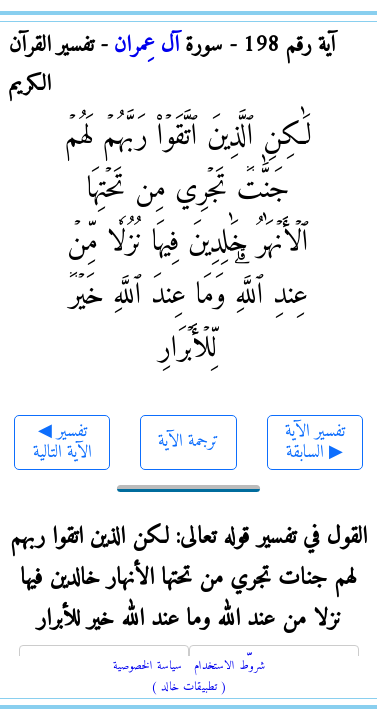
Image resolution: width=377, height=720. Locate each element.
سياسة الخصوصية (147, 666)
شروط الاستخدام (229, 666)
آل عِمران (146, 45)
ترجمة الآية (188, 441)
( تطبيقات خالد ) (189, 687)
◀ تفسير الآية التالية (62, 442)
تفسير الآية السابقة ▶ (315, 442)
